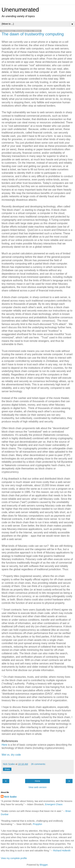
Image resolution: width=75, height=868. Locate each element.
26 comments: (38, 764)
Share (7, 769)
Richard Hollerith (62, 851)
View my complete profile (14, 858)
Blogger (44, 865)
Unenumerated (20, 10)
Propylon (37, 824)
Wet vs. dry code (11, 755)
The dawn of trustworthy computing (33, 34)
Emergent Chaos (54, 804)
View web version (37, 787)
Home (37, 781)
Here (4, 745)
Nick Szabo (10, 797)
